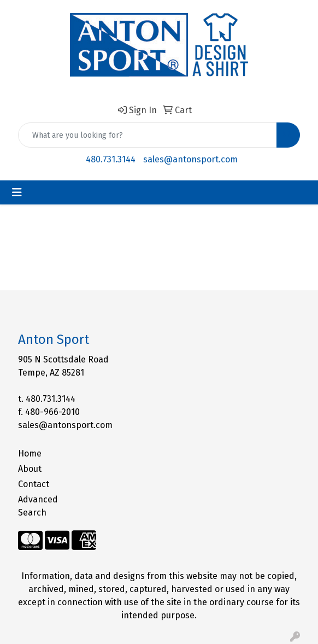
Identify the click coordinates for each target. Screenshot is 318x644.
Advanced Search (38, 506)
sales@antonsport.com (190, 159)
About (30, 469)
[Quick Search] (148, 135)
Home (30, 453)
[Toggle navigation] (17, 192)
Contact (34, 484)
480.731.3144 (111, 159)
